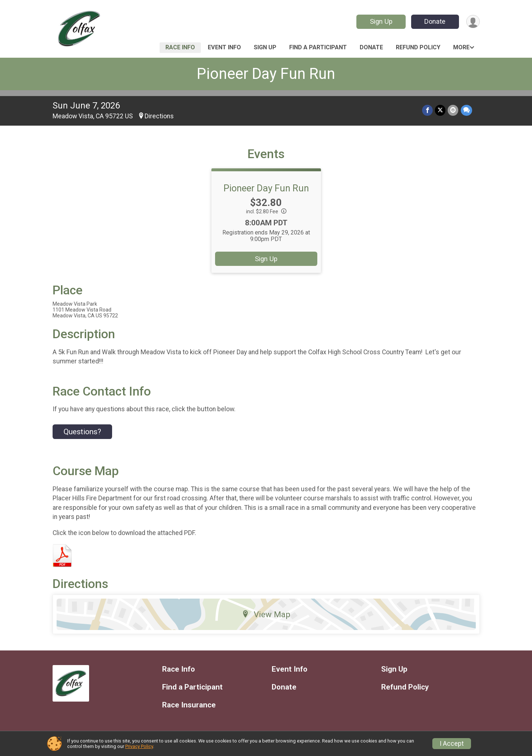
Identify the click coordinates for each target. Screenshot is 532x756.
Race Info (180, 47)
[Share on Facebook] (428, 110)
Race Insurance (189, 705)
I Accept (452, 744)
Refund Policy (418, 47)
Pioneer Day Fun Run (266, 74)
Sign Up (381, 21)
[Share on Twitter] (441, 110)
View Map (266, 614)
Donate (435, 21)
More (461, 47)
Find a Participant (318, 47)
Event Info (224, 47)
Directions (159, 116)
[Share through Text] (466, 110)
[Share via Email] (453, 110)
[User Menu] (473, 22)
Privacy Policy (139, 746)
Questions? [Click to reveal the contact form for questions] (82, 432)
